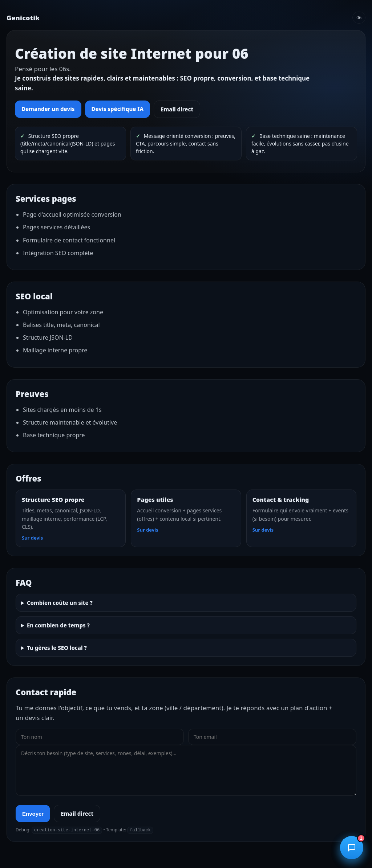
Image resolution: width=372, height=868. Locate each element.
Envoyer (33, 814)
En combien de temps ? (58, 625)
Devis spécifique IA (118, 109)
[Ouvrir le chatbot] (352, 848)
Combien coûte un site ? (60, 603)
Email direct (177, 109)
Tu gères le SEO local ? (57, 648)
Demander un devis (48, 109)
